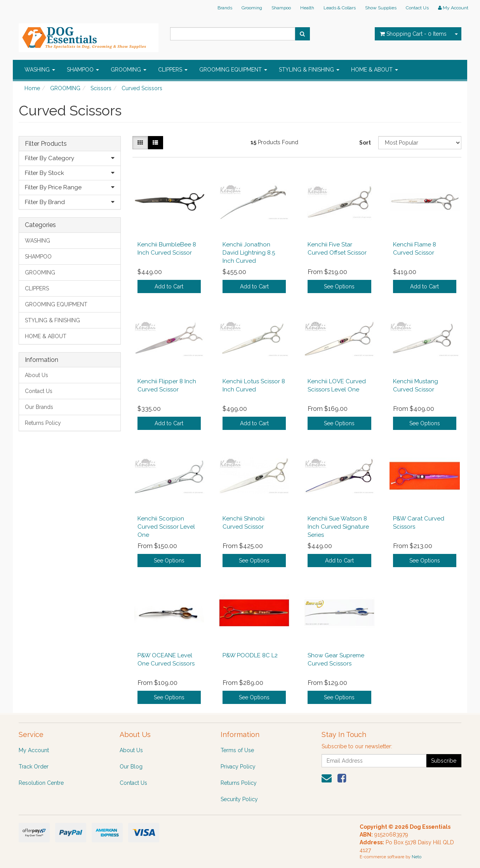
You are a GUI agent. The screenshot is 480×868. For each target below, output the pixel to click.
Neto (417, 857)
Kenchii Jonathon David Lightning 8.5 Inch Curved (249, 253)
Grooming (252, 8)
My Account (34, 750)
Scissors (101, 88)
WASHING (40, 70)
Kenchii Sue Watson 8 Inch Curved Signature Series (338, 527)
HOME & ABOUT (375, 70)
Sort (365, 143)
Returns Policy (43, 423)
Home (32, 88)
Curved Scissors (142, 88)
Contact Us (417, 8)
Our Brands (39, 407)
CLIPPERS (173, 70)
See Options (339, 286)
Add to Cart (169, 286)
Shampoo (281, 8)
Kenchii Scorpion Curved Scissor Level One (166, 527)
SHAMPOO (83, 70)
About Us (37, 375)
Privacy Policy (238, 767)
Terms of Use (237, 750)
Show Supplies (381, 8)
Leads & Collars (340, 8)
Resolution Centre (41, 783)
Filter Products (46, 144)
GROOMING (129, 70)
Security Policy (239, 799)
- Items (413, 34)
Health (307, 8)
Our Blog (131, 767)
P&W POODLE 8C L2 (250, 655)
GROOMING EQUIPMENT (233, 70)
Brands (225, 8)
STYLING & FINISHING (309, 70)
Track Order (34, 767)
